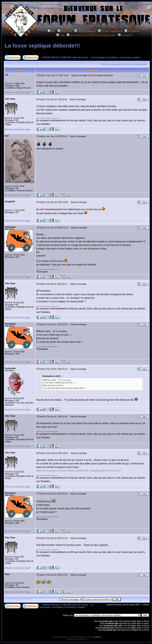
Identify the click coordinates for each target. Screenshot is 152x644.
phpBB (63, 637)
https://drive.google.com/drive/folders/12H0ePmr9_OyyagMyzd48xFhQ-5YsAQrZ (78, 471)
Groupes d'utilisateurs (110, 31)
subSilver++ (98, 637)
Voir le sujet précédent (113, 64)
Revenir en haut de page (17, 92)
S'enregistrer (132, 31)
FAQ (51, 31)
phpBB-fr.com (82, 639)
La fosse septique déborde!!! (42, 46)
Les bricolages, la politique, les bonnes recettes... (116, 57)
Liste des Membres (85, 31)
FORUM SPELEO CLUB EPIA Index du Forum (65, 57)
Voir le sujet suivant (137, 64)
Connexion (125, 35)
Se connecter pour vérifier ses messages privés (91, 35)
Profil (60, 35)
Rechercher (65, 31)
